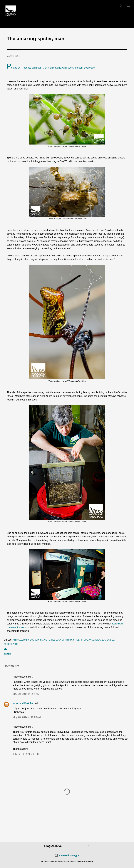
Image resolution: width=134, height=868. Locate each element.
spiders (78, 640)
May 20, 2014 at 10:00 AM (27, 717)
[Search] (121, 5)
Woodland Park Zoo (23, 703)
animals (18, 640)
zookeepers (11, 644)
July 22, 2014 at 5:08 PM (26, 754)
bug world (36, 640)
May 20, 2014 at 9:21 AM (26, 694)
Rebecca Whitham (62, 640)
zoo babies (108, 640)
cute (47, 640)
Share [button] (7, 654)
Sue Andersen (92, 640)
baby (26, 640)
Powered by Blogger (67, 855)
